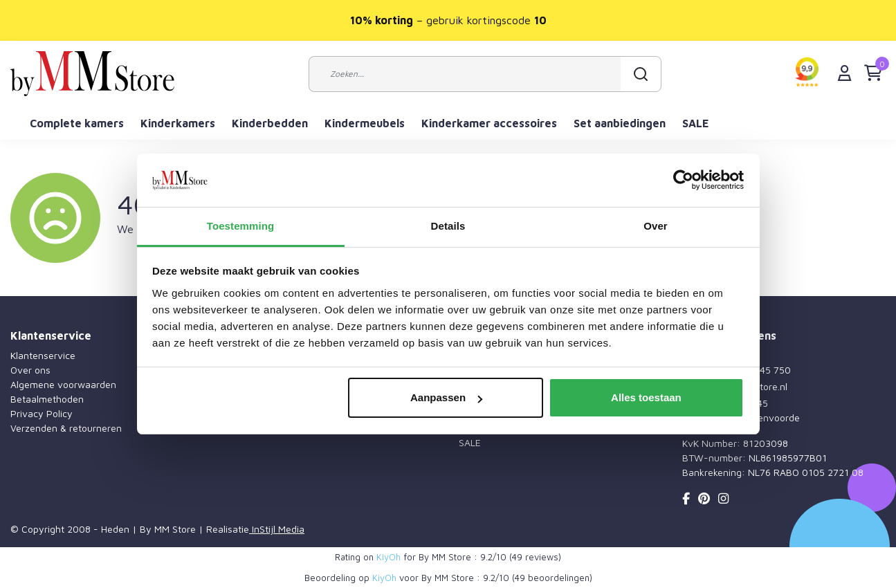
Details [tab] (448, 226)
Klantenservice (43, 355)
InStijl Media (277, 529)
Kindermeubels (365, 123)
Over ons (30, 370)
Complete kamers (77, 123)
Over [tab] (656, 226)
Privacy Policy (42, 413)
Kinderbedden (270, 123)
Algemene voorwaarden (63, 384)
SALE (696, 123)
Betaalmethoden (47, 399)
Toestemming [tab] (241, 226)
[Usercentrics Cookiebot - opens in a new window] (683, 181)
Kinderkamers (178, 123)
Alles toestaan (646, 397)
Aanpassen (446, 397)
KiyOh (388, 557)
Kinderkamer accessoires (489, 123)
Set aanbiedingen (620, 123)
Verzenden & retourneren (66, 428)
